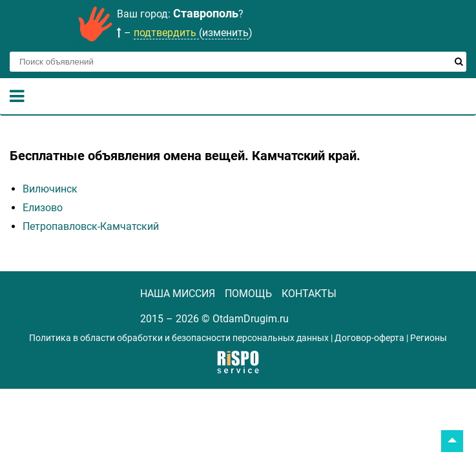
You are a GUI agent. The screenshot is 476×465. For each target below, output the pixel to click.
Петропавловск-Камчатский (91, 226)
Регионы (429, 338)
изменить (225, 33)
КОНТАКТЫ (309, 294)
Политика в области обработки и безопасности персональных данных (179, 338)
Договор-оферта (369, 338)
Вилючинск (50, 189)
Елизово (43, 208)
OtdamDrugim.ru (251, 319)
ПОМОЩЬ (248, 294)
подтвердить (166, 33)
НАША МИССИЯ (178, 294)
